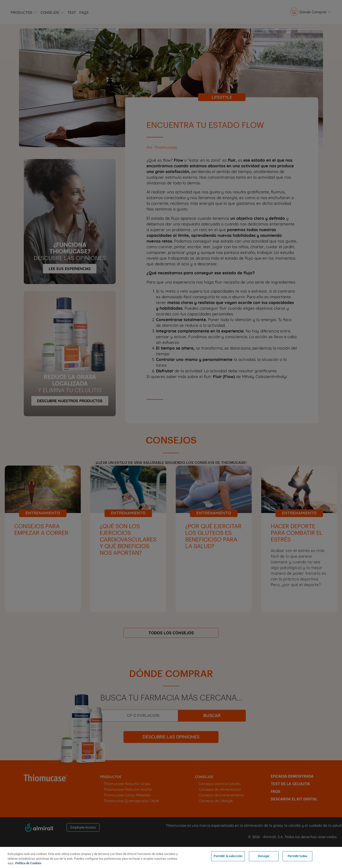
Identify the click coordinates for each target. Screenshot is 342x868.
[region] (171, 857)
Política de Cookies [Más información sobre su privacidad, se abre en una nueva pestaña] (28, 863)
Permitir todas (297, 857)
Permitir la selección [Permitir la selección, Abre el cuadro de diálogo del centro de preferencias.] (228, 857)
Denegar (264, 857)
